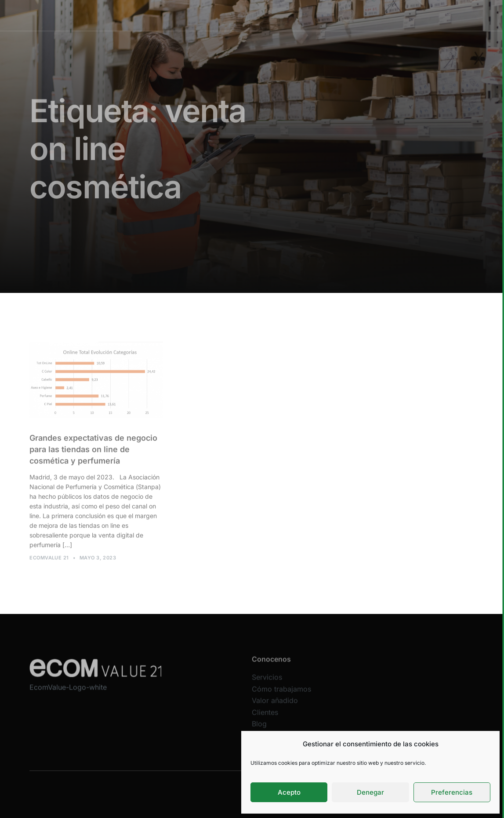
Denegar (370, 792)
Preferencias (452, 792)
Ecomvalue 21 (49, 560)
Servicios (193, 15)
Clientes (334, 15)
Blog (259, 729)
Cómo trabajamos (240, 15)
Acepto (289, 792)
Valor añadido (294, 15)
